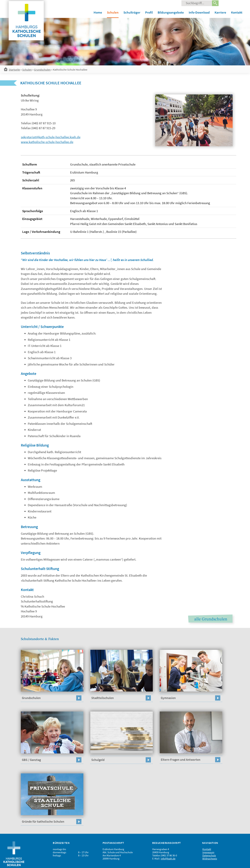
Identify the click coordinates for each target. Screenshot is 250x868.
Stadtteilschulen (103, 698)
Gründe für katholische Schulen (43, 821)
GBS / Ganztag (31, 760)
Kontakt (237, 12)
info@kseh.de (168, 859)
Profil (149, 12)
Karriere (220, 12)
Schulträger (132, 12)
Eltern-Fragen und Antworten (181, 760)
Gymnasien (168, 698)
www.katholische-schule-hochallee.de (47, 142)
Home (98, 12)
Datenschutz (209, 855)
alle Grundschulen (211, 619)
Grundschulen (42, 70)
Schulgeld (98, 760)
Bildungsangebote (171, 12)
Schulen (113, 12)
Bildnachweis (210, 859)
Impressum (208, 852)
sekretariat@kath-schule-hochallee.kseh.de (51, 137)
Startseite (14, 70)
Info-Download (199, 12)
